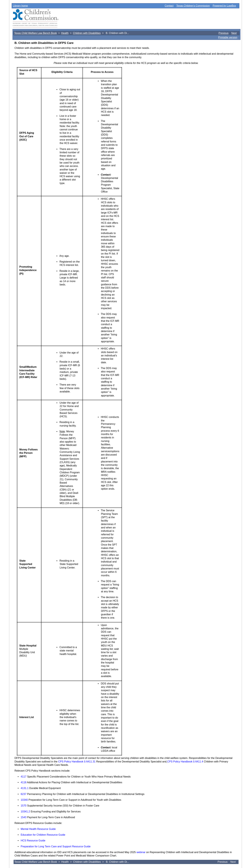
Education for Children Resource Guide (43, 835)
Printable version (228, 37)
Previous (223, 33)
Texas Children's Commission (193, 6)
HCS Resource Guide (33, 841)
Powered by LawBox (224, 6)
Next (234, 33)
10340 (24, 800)
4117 (24, 777)
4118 (24, 782)
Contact (169, 6)
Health (65, 33)
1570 (24, 806)
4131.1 (25, 788)
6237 (24, 794)
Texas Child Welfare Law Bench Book (35, 33)
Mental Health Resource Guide (38, 829)
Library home (20, 6)
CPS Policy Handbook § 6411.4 (185, 762)
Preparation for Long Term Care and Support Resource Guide (56, 846)
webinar (141, 852)
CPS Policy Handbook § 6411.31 (77, 762)
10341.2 (25, 812)
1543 (24, 817)
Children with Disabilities (87, 33)
